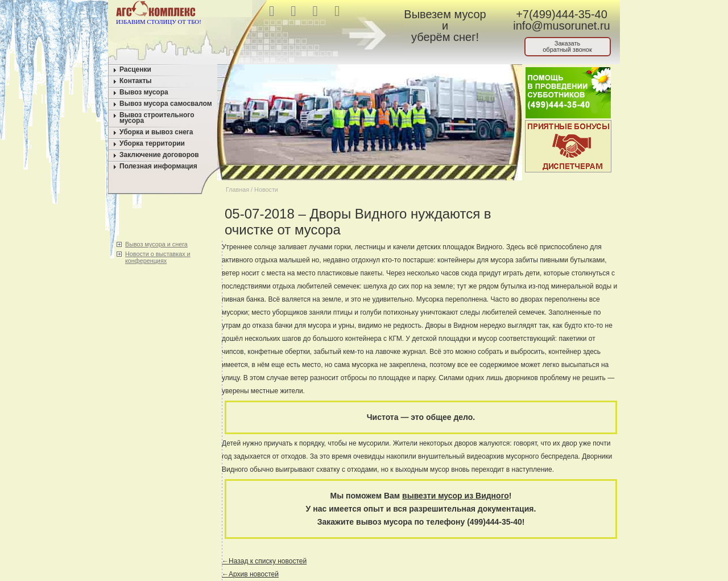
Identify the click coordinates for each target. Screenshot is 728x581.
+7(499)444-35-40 (562, 14)
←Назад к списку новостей (264, 561)
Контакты (136, 81)
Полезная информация (158, 166)
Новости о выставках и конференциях (158, 257)
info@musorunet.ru (561, 26)
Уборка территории (152, 143)
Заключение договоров (159, 155)
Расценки (135, 69)
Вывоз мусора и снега (156, 244)
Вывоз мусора (144, 92)
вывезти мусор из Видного (456, 496)
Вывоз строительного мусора (157, 118)
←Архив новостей (250, 574)
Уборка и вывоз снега (156, 132)
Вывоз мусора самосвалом (166, 104)
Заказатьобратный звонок (567, 46)
